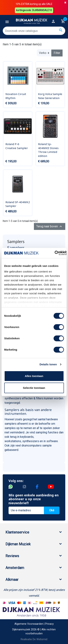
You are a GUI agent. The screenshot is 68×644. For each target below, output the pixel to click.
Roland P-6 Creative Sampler (17, 146)
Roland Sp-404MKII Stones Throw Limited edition (48, 150)
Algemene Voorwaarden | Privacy (34, 624)
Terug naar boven (50, 226)
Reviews (12, 556)
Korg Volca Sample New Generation (50, 96)
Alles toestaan (34, 376)
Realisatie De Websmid (34, 639)
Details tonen (48, 364)
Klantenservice (17, 532)
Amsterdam (15, 568)
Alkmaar (12, 580)
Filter (57, 53)
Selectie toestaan (34, 388)
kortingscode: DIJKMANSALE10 (34, 10)
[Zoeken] (34, 31)
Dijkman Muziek (18, 544)
